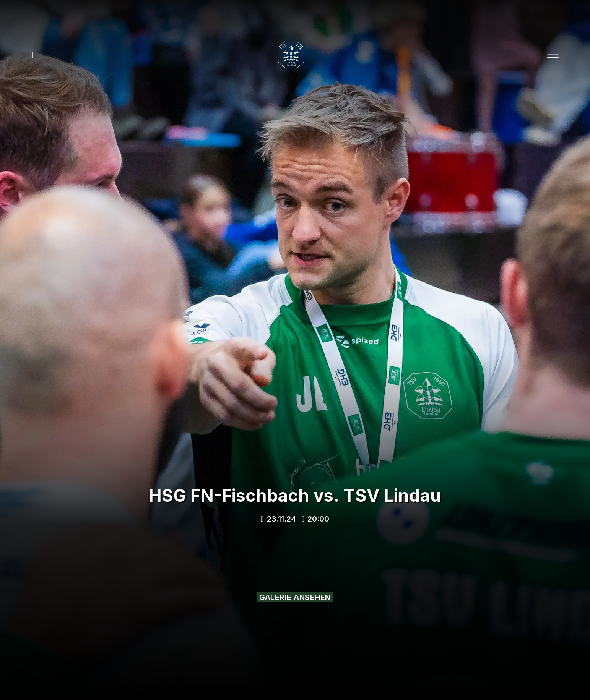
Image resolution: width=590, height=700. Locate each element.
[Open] (553, 55)
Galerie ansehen (295, 597)
